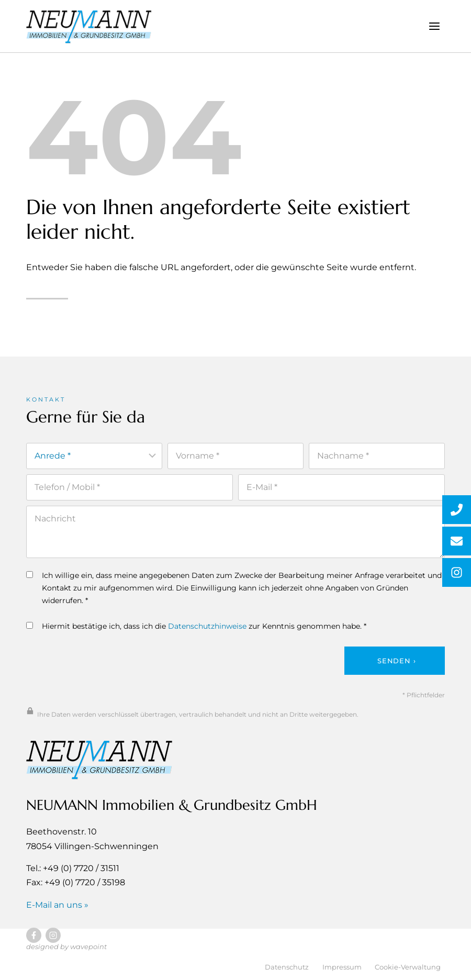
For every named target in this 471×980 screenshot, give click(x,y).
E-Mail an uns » (57, 908)
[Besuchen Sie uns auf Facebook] (34, 939)
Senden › (396, 664)
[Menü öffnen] (434, 26)
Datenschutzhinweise (207, 629)
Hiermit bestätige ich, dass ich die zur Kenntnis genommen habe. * (196, 629)
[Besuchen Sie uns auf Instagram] (53, 939)
